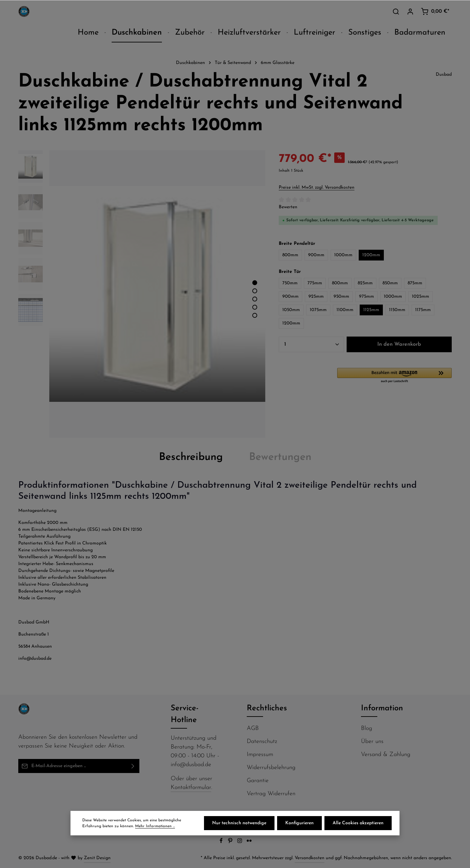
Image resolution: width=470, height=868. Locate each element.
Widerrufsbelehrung (271, 768)
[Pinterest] (231, 842)
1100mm (345, 310)
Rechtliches (267, 708)
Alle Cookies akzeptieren (358, 823)
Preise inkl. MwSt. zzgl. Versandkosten (317, 188)
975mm (367, 297)
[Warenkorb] (435, 11)
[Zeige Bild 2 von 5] (255, 291)
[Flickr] (249, 842)
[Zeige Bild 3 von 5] (255, 299)
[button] (394, 376)
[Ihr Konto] (410, 11)
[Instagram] (240, 842)
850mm (390, 283)
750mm (290, 283)
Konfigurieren (299, 823)
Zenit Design (97, 858)
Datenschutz (262, 742)
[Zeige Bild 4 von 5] (255, 307)
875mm (415, 283)
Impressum (260, 755)
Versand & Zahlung (386, 755)
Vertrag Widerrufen (271, 794)
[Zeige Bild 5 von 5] (255, 316)
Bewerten (288, 207)
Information (382, 708)
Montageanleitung (37, 511)
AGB (253, 728)
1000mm (343, 255)
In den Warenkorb (399, 344)
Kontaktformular (191, 788)
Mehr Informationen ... (155, 826)
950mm (341, 297)
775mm (315, 283)
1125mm (371, 310)
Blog (367, 728)
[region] (142, 294)
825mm (365, 283)
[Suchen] (396, 11)
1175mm (423, 310)
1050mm (291, 310)
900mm (316, 255)
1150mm (397, 310)
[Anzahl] (311, 344)
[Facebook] (222, 842)
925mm (316, 297)
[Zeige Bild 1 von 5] (255, 283)
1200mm (371, 255)
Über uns (372, 742)
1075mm (318, 310)
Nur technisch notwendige (239, 823)
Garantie (258, 781)
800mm (290, 255)
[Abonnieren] (133, 766)
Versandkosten (310, 858)
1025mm (421, 297)
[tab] (191, 457)
